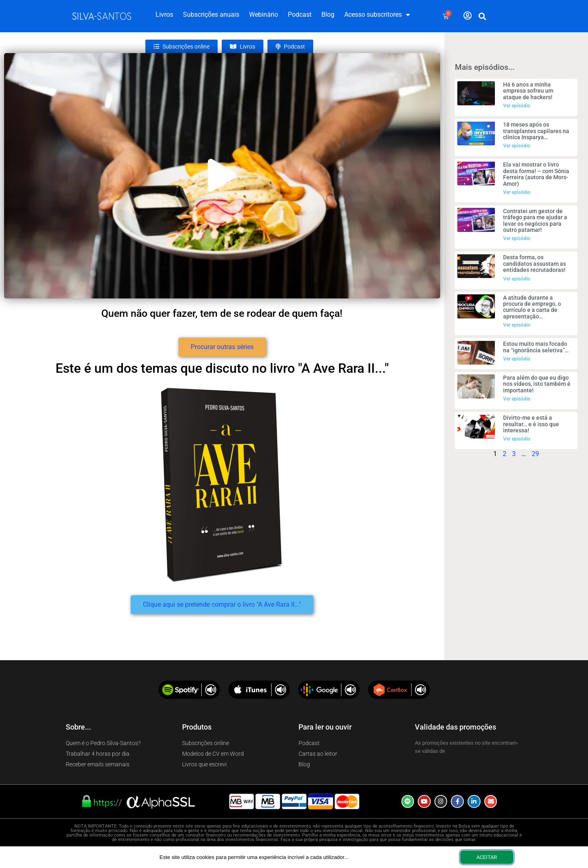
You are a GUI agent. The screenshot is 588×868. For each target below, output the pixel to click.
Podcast (300, 14)
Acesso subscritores (377, 15)
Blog (328, 14)
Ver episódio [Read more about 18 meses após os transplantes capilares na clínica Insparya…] (517, 146)
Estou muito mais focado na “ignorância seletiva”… (536, 347)
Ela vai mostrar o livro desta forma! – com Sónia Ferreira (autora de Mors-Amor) (536, 174)
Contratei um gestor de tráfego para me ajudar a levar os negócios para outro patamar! (535, 220)
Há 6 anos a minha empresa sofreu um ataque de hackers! (528, 91)
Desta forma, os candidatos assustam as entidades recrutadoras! (535, 264)
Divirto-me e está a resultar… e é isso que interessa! (531, 424)
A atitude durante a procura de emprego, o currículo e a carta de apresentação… (532, 307)
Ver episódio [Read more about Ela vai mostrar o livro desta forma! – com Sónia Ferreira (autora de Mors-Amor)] (517, 192)
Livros (164, 14)
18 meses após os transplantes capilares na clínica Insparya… (536, 131)
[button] (483, 16)
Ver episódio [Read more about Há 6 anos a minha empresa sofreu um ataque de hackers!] (517, 106)
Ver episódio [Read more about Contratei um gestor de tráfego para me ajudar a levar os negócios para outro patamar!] (517, 238)
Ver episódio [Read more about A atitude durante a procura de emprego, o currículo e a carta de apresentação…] (517, 325)
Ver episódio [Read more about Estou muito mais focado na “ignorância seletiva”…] (517, 359)
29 (535, 454)
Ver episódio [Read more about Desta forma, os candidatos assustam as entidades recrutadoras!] (517, 279)
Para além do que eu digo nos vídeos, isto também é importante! (537, 384)
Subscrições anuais (211, 14)
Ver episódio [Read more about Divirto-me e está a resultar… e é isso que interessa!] (517, 439)
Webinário (264, 14)
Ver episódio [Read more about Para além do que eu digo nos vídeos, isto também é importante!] (517, 399)
